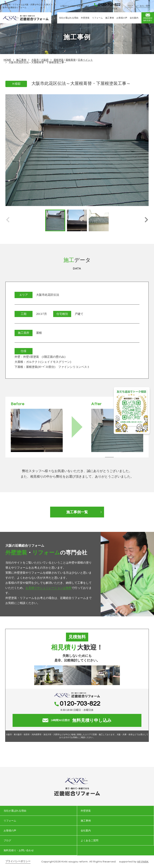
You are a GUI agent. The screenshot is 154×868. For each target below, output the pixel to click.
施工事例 (110, 18)
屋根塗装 (59, 60)
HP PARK (143, 862)
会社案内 (134, 18)
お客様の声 (122, 18)
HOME (7, 60)
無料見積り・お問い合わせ (19, 850)
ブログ (130, 6)
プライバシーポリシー (18, 861)
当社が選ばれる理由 (69, 18)
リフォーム (97, 18)
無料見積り (148, 17)
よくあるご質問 (143, 6)
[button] (146, 220)
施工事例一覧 (77, 512)
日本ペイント (85, 60)
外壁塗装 (85, 18)
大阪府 (45, 60)
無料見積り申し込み (77, 720)
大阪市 (35, 60)
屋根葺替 (71, 60)
